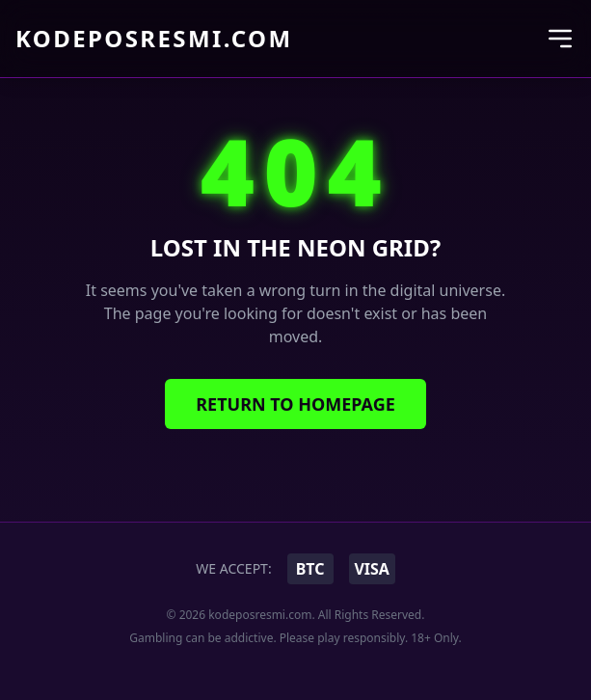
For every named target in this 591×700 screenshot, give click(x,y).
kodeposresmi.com (154, 39)
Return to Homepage (295, 404)
